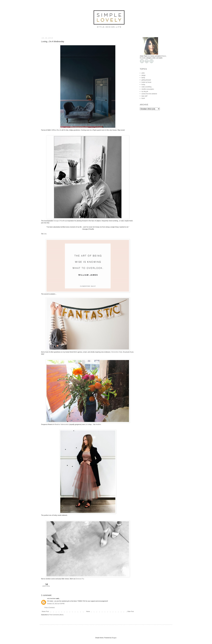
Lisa (45, 234)
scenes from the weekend (149, 94)
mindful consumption (148, 89)
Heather (98, 424)
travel (143, 98)
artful (143, 73)
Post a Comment (49, 608)
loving (48, 586)
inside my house (146, 82)
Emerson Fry (80, 579)
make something (146, 87)
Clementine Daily (117, 352)
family (143, 78)
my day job (145, 91)
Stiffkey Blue (56, 130)
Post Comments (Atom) (56, 615)
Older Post (131, 611)
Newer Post (45, 611)
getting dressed (146, 80)
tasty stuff (144, 96)
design (144, 75)
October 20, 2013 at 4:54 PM (56, 604)
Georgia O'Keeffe (59, 221)
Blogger (114, 638)
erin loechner (51, 599)
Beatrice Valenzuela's (62, 424)
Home (88, 611)
